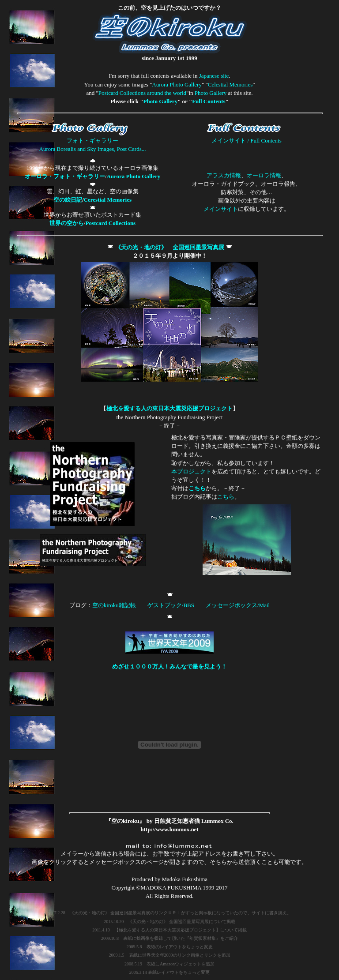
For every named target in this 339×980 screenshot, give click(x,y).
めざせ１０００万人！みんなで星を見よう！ (169, 666)
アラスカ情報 (224, 175)
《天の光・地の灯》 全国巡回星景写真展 (169, 247)
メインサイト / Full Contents (247, 141)
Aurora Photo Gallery (177, 84)
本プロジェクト (191, 471)
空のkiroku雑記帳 (114, 605)
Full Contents (209, 101)
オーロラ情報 (264, 175)
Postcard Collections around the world (142, 93)
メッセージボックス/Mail (238, 605)
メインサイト (221, 209)
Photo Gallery (211, 93)
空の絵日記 (68, 200)
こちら (197, 488)
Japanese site (214, 76)
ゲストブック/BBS (171, 605)
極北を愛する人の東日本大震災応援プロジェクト (169, 408)
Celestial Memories (230, 84)
